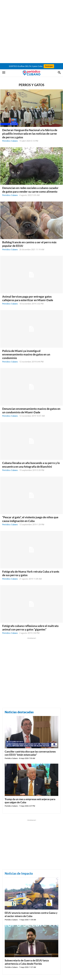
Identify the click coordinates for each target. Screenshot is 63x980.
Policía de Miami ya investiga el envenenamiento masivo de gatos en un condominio (26, 354)
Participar (49, 66)
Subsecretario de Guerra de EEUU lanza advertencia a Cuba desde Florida (27, 962)
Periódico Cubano (10, 141)
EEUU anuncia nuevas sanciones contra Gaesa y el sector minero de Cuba (31, 914)
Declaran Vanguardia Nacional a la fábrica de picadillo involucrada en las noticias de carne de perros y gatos (30, 134)
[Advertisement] (31, 32)
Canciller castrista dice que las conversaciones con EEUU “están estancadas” (30, 753)
